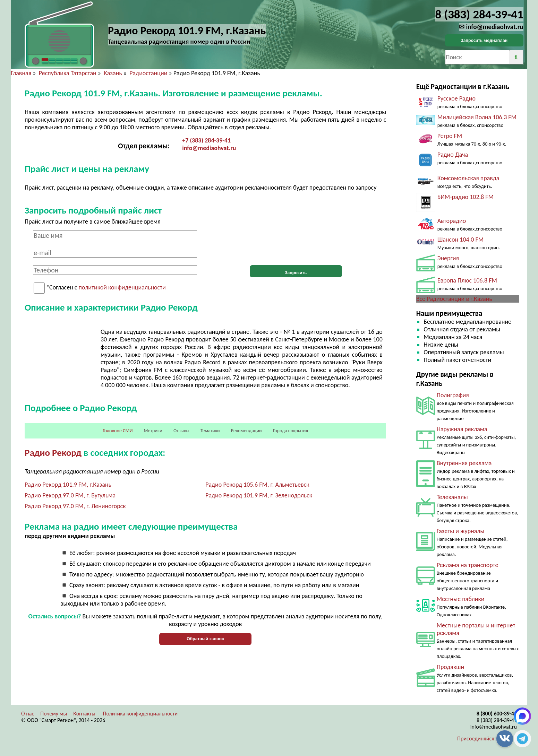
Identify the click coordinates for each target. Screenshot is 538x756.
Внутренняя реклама (464, 463)
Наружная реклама (462, 429)
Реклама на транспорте (468, 565)
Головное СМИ (118, 431)
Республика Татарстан (68, 73)
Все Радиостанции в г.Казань (454, 299)
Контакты (84, 714)
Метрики (153, 431)
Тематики (210, 431)
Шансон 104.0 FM (460, 240)
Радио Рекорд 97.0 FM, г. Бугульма (70, 495)
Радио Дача (453, 155)
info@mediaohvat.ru (209, 148)
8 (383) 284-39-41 (497, 720)
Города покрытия (291, 431)
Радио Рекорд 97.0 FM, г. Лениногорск (75, 506)
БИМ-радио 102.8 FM (466, 197)
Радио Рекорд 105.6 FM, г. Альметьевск (257, 485)
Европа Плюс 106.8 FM (467, 280)
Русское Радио (456, 98)
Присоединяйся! (477, 738)
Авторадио (452, 221)
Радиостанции (148, 73)
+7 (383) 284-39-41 (206, 140)
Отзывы (181, 431)
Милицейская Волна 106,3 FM (477, 117)
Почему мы (54, 714)
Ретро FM (450, 136)
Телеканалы (452, 497)
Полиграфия (453, 395)
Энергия (448, 258)
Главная (21, 73)
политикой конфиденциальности (122, 288)
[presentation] (296, 244)
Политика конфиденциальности (140, 714)
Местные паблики (461, 599)
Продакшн (450, 667)
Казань (113, 73)
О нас (28, 714)
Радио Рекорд (53, 453)
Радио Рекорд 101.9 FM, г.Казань (68, 485)
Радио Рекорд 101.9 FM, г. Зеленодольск (259, 495)
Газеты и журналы (461, 531)
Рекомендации (246, 431)
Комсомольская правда (468, 178)
